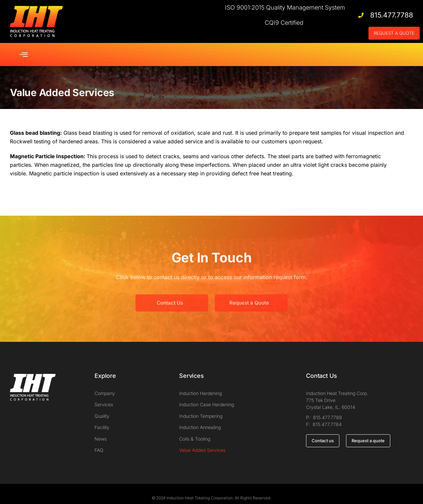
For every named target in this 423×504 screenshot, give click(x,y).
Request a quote (368, 432)
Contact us (323, 432)
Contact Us (170, 308)
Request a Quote (249, 308)
